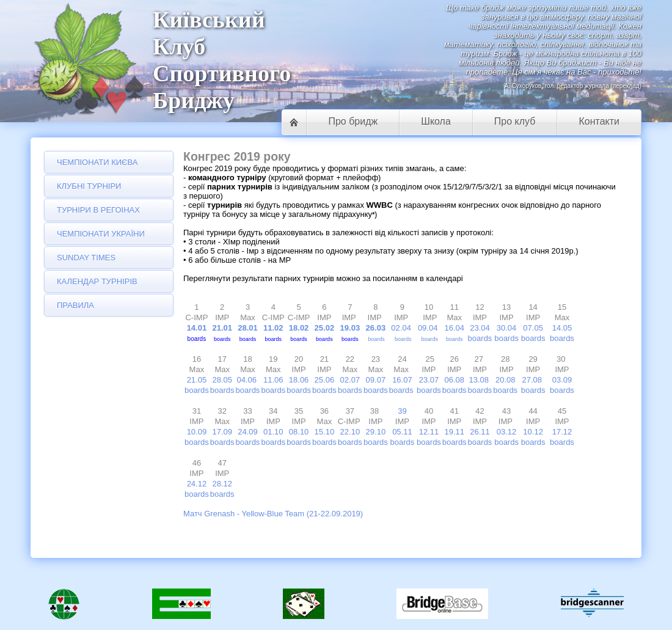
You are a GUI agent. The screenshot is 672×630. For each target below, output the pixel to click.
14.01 (197, 328)
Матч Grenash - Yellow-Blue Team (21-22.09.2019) (273, 514)
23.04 (480, 328)
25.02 (326, 328)
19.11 (454, 432)
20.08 (506, 380)
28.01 (248, 328)
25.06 (325, 380)
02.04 (401, 328)
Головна (294, 122)
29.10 (376, 432)
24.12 (197, 484)
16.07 (402, 380)
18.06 (299, 380)
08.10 (299, 432)
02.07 (350, 380)
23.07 (429, 380)
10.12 (533, 432)
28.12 (222, 484)
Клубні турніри (89, 186)
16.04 (454, 328)
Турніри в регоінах (98, 210)
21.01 (222, 328)
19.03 (351, 328)
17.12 (562, 432)
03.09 (562, 380)
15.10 (325, 432)
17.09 (222, 432)
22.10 (350, 432)
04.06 (247, 380)
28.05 (222, 380)
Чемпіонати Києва (97, 162)
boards (376, 339)
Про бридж (353, 121)
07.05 (533, 328)
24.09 (248, 432)
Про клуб (515, 121)
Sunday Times (86, 258)
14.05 (562, 328)
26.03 (376, 328)
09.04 (428, 328)
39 (402, 411)
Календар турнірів (97, 281)
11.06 (273, 380)
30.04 (507, 328)
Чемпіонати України (101, 234)
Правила (75, 305)
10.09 (197, 432)
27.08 (533, 380)
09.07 (376, 380)
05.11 (402, 432)
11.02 (273, 328)
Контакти (599, 121)
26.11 (480, 432)
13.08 (480, 380)
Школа (436, 121)
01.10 (273, 432)
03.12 (507, 432)
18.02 (299, 328)
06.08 (454, 380)
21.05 (197, 380)
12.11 (429, 432)
